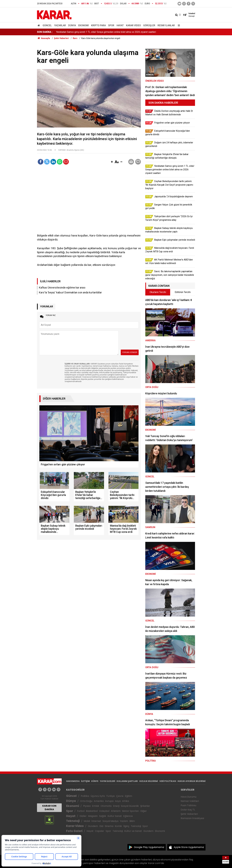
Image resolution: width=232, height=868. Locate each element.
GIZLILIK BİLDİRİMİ (149, 781)
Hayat (120, 25)
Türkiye (110, 796)
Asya (118, 801)
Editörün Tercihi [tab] (183, 292)
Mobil (87, 821)
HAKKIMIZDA (73, 781)
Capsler (100, 831)
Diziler (83, 816)
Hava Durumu (188, 797)
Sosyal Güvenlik (130, 806)
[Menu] (178, 25)
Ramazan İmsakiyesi (192, 818)
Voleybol (104, 811)
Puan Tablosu (188, 805)
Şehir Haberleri (189, 814)
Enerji (116, 806)
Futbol (81, 811)
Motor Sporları (130, 811)
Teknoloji (73, 821)
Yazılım (124, 821)
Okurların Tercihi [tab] (158, 292)
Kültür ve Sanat (133, 831)
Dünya (72, 25)
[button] (112, 162)
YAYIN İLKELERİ (107, 781)
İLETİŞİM (85, 781)
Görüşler (149, 25)
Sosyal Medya (110, 821)
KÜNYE (95, 781)
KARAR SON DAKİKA (49, 808)
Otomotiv (106, 806)
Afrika (125, 801)
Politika (85, 796)
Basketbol (92, 811)
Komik (118, 826)
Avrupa (109, 801)
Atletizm (116, 811)
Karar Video (133, 25)
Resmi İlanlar (166, 25)
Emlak (96, 806)
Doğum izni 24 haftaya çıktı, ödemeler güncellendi (82, 32)
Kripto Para (98, 25)
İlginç (126, 826)
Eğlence (128, 816)
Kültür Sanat (115, 816)
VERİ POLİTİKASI (168, 781)
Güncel (47, 25)
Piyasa (87, 806)
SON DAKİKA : (45, 32)
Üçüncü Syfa (98, 796)
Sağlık (103, 816)
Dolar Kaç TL (188, 810)
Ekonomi (84, 25)
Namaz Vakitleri (190, 801)
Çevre (120, 796)
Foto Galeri (74, 831)
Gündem (93, 826)
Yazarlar (60, 25)
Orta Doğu (86, 801)
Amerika (99, 801)
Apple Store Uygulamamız (189, 847)
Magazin (93, 816)
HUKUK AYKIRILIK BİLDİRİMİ (192, 781)
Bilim (132, 821)
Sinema (109, 826)
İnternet (96, 821)
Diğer (144, 811)
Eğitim (129, 796)
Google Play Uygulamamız (149, 847)
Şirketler (145, 806)
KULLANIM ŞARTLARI (127, 781)
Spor (111, 25)
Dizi (101, 826)
